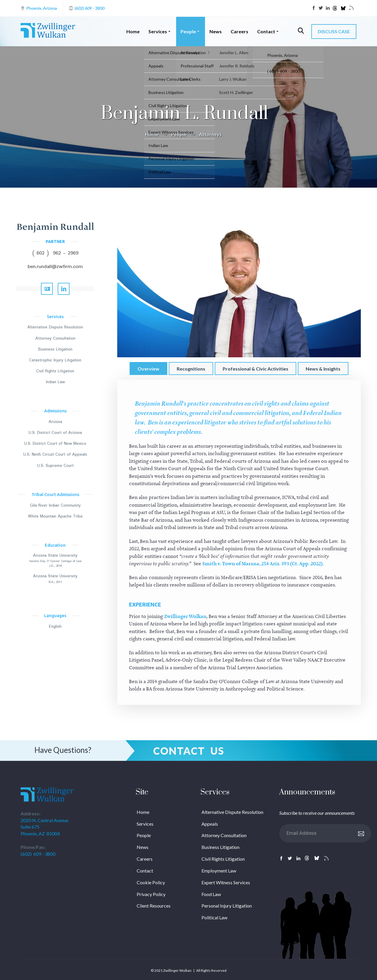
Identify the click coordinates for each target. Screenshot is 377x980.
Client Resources (154, 906)
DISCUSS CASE (334, 31)
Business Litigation (55, 349)
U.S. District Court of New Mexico (55, 444)
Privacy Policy (151, 894)
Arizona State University (55, 556)
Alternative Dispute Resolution (55, 327)
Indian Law (55, 382)
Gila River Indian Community (55, 505)
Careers (239, 31)
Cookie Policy (151, 882)
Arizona (55, 422)
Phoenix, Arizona (42, 8)
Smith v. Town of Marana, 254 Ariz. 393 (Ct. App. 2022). (263, 564)
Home (133, 31)
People (191, 31)
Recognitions (191, 369)
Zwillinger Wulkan (185, 617)
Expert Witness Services (226, 882)
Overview (148, 369)
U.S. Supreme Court (55, 466)
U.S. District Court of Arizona (55, 433)
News (216, 31)
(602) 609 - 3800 (90, 8)
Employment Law (219, 871)
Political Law (214, 917)
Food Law (211, 894)
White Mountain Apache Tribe (55, 516)
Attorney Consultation (55, 338)
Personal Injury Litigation (227, 906)
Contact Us (189, 751)
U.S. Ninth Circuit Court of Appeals (55, 455)
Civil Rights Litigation (55, 371)
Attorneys (210, 134)
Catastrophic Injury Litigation (55, 360)
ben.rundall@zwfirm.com (55, 267)
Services (160, 31)
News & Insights (323, 369)
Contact (268, 31)
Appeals (210, 824)
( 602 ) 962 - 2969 (55, 253)
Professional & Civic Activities (256, 369)
